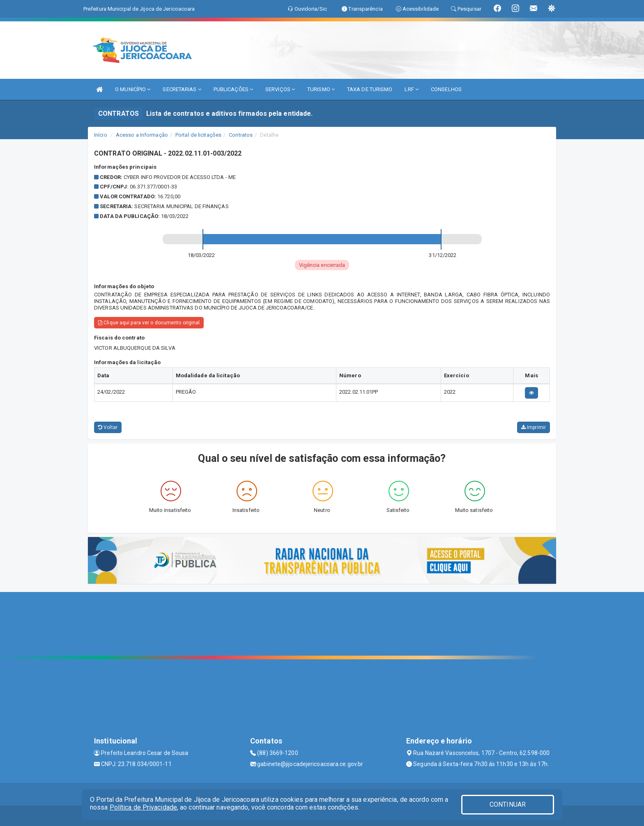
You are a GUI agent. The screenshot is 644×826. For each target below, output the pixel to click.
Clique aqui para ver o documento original (149, 323)
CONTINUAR (508, 804)
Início (101, 135)
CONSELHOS (446, 89)
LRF (412, 89)
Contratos (241, 135)
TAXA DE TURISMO (370, 89)
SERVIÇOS (280, 89)
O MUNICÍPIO (133, 89)
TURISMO (321, 89)
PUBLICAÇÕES (233, 89)
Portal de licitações (198, 135)
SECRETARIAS (182, 89)
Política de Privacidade (143, 807)
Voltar (108, 427)
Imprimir (534, 427)
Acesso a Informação (142, 135)
